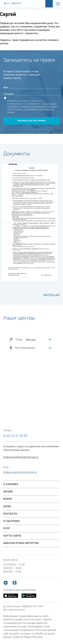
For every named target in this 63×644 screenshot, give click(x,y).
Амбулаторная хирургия (21, 543)
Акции (8, 492)
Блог (7, 528)
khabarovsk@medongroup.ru (21, 457)
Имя (6, 88)
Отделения (11, 521)
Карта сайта (12, 536)
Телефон (9, 94)
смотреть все (51, 295)
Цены (7, 506)
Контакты (10, 514)
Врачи (8, 499)
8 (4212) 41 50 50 (15, 436)
